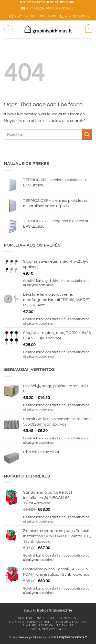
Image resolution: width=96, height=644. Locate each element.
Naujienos (46, 618)
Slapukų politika (38, 625)
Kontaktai (68, 618)
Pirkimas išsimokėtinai (29, 622)
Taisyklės (65, 625)
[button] (9, 29)
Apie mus (26, 618)
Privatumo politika (70, 622)
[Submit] (87, 134)
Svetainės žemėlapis (49, 629)
